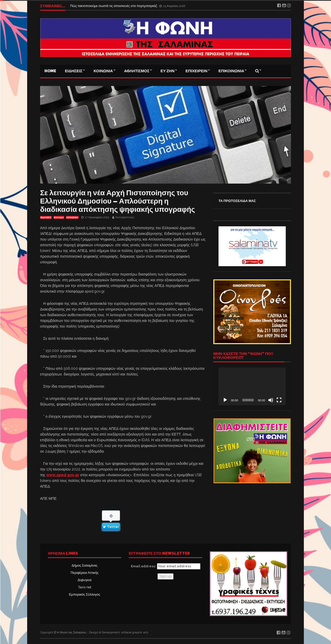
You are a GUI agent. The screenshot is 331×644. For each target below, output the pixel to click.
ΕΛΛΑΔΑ (59, 218)
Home (50, 71)
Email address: (166, 566)
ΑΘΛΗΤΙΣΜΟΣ (137, 71)
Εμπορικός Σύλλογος (85, 594)
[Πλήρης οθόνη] (279, 400)
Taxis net (85, 587)
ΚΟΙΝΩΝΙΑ (103, 71)
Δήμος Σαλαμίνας (85, 565)
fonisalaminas (125, 217)
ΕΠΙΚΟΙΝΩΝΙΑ (231, 71)
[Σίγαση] (271, 400)
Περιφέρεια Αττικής (85, 573)
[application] (252, 386)
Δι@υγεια (84, 580)
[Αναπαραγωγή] (225, 400)
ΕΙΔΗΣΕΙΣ (74, 71)
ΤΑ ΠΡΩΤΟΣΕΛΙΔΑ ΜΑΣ (237, 201)
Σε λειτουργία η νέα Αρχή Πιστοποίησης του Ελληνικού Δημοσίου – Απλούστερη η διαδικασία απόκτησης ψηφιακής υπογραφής (118, 201)
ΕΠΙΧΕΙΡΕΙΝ (197, 71)
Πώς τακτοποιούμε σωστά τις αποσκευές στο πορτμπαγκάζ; (114, 6)
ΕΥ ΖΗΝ (168, 71)
